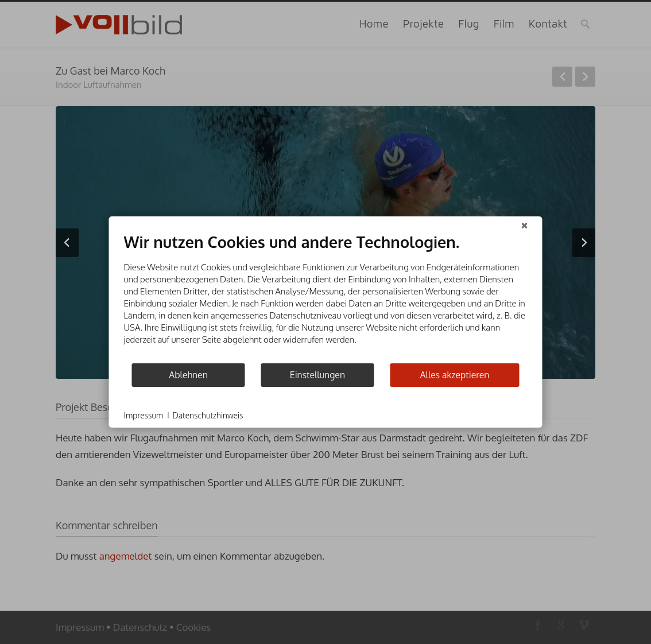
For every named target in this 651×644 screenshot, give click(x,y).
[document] (326, 297)
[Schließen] (525, 226)
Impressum (144, 415)
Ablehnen (188, 375)
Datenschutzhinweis (208, 415)
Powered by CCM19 (496, 416)
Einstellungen (317, 375)
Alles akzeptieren (455, 375)
